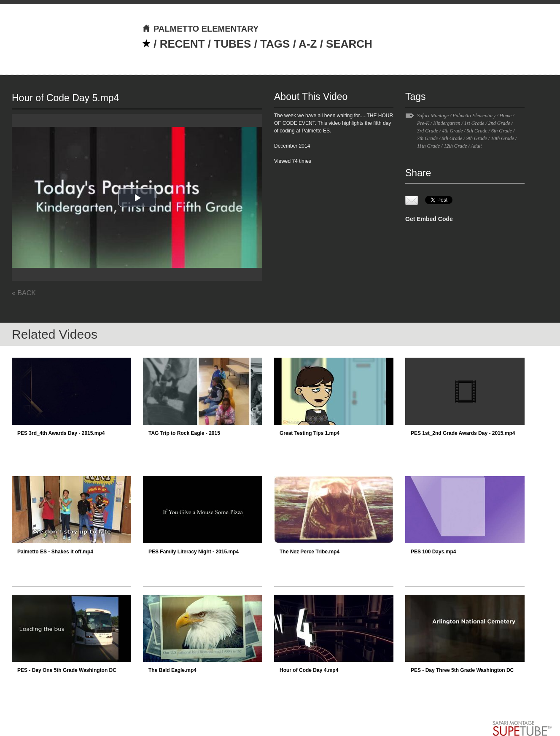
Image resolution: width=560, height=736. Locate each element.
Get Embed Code (429, 219)
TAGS (275, 44)
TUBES (232, 44)
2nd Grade (499, 123)
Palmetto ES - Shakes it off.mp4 (55, 552)
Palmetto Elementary (474, 116)
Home (505, 116)
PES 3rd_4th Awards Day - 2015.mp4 (61, 433)
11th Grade (428, 146)
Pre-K (423, 123)
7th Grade (427, 138)
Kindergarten (447, 123)
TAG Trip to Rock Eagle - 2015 (184, 433)
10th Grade (502, 138)
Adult (477, 146)
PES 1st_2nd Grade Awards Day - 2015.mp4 (463, 433)
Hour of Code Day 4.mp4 (309, 670)
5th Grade (477, 131)
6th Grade (502, 131)
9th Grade (477, 138)
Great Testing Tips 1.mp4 (310, 433)
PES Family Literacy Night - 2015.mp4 (194, 552)
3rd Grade (428, 131)
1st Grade (474, 123)
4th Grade (452, 131)
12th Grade (455, 146)
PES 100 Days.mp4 (433, 552)
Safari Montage (433, 116)
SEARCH (349, 44)
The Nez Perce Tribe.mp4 (310, 552)
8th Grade (452, 138)
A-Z (308, 44)
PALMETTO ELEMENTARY (200, 29)
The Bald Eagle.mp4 (172, 670)
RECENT (182, 44)
